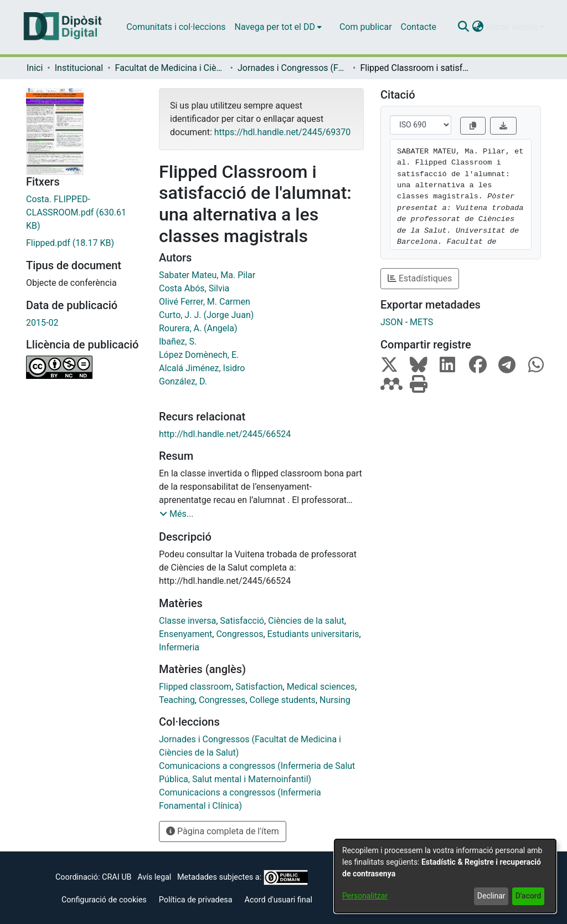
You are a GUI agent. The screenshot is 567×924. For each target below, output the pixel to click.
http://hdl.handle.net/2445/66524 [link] (225, 434)
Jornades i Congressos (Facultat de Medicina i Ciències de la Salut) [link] (293, 68)
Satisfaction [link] (259, 687)
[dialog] (445, 876)
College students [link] (282, 700)
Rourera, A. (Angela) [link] (198, 328)
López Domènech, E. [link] (199, 355)
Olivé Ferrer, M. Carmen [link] (205, 302)
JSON (392, 322)
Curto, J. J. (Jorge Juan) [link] (206, 315)
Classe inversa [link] (187, 621)
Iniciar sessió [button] (513, 27)
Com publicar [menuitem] (366, 27)
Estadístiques (420, 278)
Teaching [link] (177, 700)
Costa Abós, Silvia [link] (194, 288)
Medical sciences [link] (321, 687)
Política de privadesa (196, 900)
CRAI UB (117, 877)
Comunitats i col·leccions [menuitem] (176, 27)
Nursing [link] (335, 700)
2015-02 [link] (42, 323)
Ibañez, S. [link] (178, 342)
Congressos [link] (239, 634)
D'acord (529, 896)
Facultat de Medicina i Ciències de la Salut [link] (171, 68)
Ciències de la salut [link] (306, 621)
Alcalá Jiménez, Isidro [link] (202, 368)
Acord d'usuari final (279, 900)
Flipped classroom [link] (195, 687)
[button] (463, 27)
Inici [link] (35, 68)
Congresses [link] (222, 700)
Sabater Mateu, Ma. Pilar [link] (207, 275)
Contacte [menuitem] (419, 27)
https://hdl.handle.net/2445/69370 (282, 132)
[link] (84, 213)
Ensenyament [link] (185, 634)
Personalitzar (365, 896)
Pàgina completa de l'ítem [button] (223, 831)
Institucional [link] (79, 68)
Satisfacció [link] (242, 621)
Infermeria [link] (179, 647)
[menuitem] (278, 27)
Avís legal (154, 877)
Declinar (491, 896)
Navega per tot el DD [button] (275, 27)
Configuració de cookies (104, 900)
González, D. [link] (183, 381)
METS (421, 322)
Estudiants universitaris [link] (313, 634)
